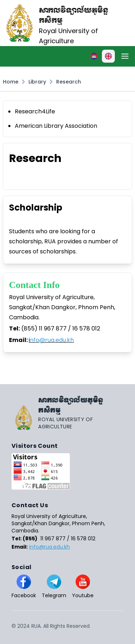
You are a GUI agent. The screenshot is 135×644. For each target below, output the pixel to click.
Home (11, 82)
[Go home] (67, 413)
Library (37, 82)
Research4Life (35, 111)
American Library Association (56, 126)
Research (69, 82)
